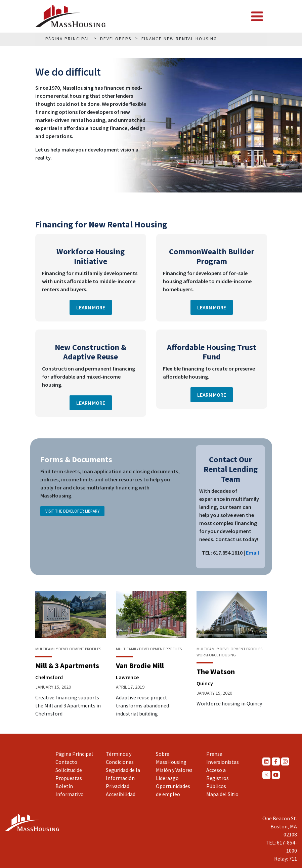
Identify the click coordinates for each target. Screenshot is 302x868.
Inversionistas (223, 762)
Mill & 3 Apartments (67, 665)
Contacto (66, 762)
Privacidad (118, 786)
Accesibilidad (121, 794)
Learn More (91, 307)
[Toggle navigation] (257, 16)
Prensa (214, 754)
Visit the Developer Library (72, 511)
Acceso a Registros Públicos (218, 778)
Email (252, 553)
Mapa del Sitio (222, 794)
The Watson (216, 671)
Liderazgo (167, 778)
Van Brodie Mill (140, 665)
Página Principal (74, 754)
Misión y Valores (174, 770)
